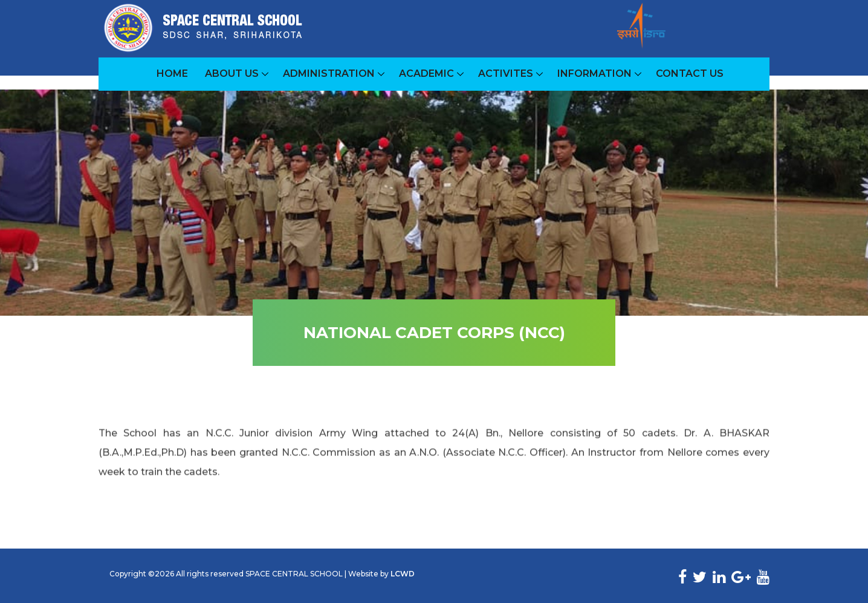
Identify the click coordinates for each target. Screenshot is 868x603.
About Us (232, 73)
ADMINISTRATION (329, 73)
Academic (426, 73)
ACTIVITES (506, 73)
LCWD (403, 574)
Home (172, 73)
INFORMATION (594, 73)
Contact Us (690, 73)
